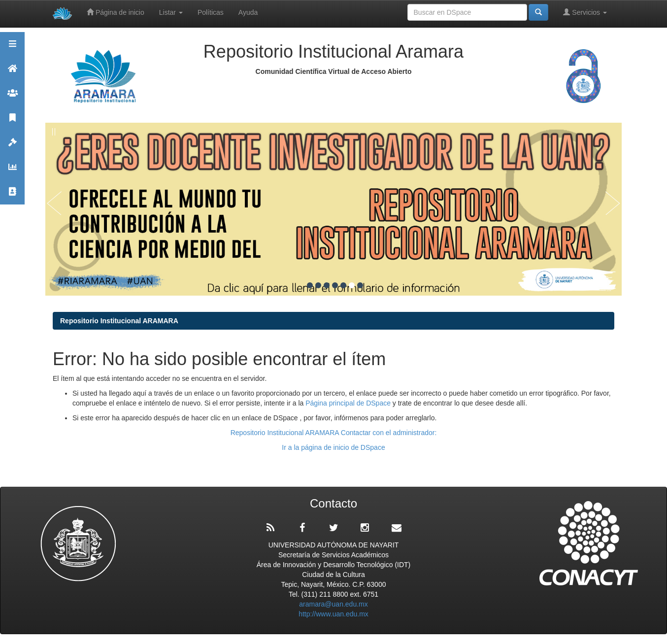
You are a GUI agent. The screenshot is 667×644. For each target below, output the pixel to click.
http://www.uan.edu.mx (333, 614)
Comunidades (12, 97)
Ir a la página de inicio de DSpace (333, 447)
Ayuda (248, 12)
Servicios (585, 12)
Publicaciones (12, 122)
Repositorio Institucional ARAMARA (119, 321)
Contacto (12, 196)
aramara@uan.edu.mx (333, 604)
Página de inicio (116, 12)
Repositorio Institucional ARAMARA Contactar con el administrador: (334, 433)
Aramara (12, 73)
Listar (171, 12)
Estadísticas (12, 171)
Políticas (211, 12)
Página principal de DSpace (349, 403)
